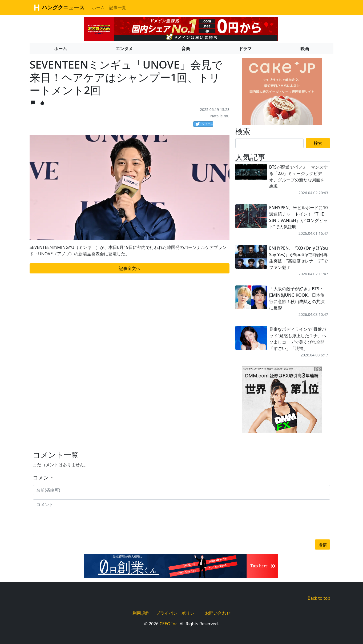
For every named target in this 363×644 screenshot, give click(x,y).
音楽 (186, 49)
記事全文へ (130, 268)
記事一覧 (118, 7)
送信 (322, 544)
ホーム (98, 7)
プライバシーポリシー (177, 613)
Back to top (319, 598)
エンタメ (124, 49)
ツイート (204, 124)
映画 (305, 49)
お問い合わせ (218, 613)
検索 (318, 143)
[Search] (269, 143)
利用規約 (141, 613)
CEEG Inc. (169, 624)
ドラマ (245, 49)
